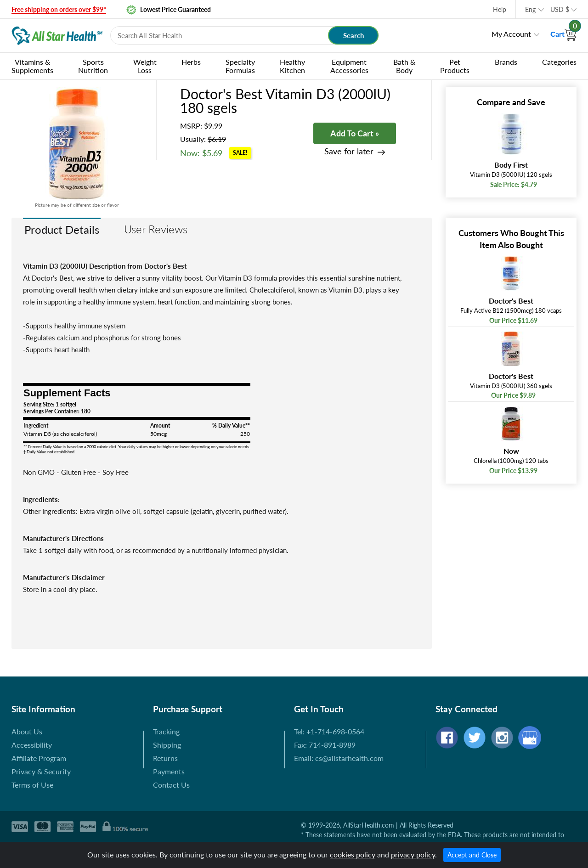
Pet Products (455, 66)
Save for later (349, 151)
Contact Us (171, 785)
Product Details (62, 229)
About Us (27, 731)
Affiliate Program (39, 758)
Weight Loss (145, 66)
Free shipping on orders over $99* (59, 9)
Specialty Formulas (240, 66)
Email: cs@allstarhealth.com (339, 758)
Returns (165, 758)
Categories (559, 62)
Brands (506, 62)
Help (500, 9)
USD (560, 9)
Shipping (167, 745)
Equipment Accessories (349, 66)
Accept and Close (472, 855)
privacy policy (413, 854)
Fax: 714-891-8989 (325, 745)
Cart (563, 34)
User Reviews (156, 229)
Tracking (166, 731)
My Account (511, 34)
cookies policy (353, 854)
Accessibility (32, 745)
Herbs (191, 62)
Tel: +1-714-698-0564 (329, 731)
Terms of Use (32, 785)
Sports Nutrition (93, 66)
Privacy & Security (41, 771)
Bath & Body (404, 66)
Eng (530, 9)
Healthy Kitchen (292, 66)
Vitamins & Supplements (32, 66)
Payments (169, 771)
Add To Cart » (355, 133)
